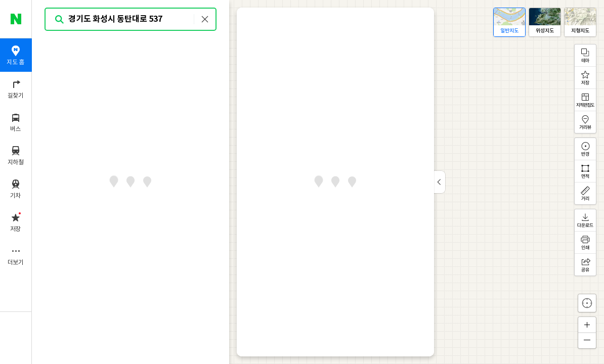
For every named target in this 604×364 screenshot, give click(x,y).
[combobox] (131, 19)
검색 (60, 19)
